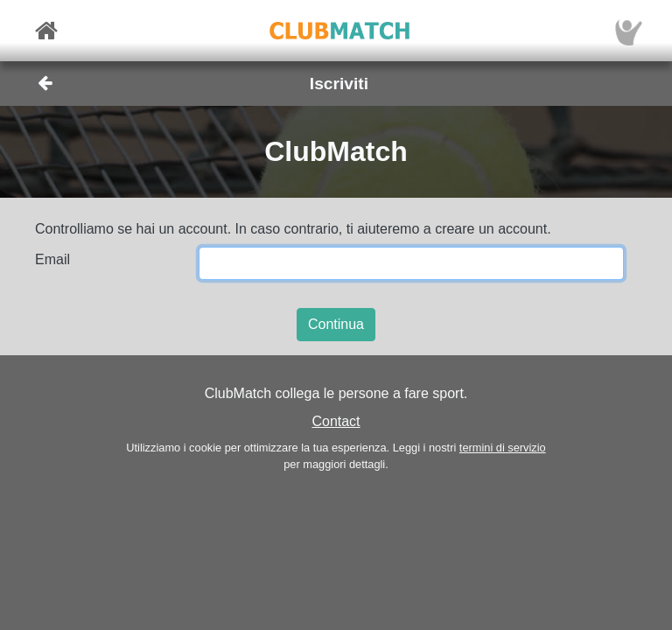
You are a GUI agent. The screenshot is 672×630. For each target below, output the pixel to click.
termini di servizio (503, 448)
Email (52, 259)
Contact (336, 421)
